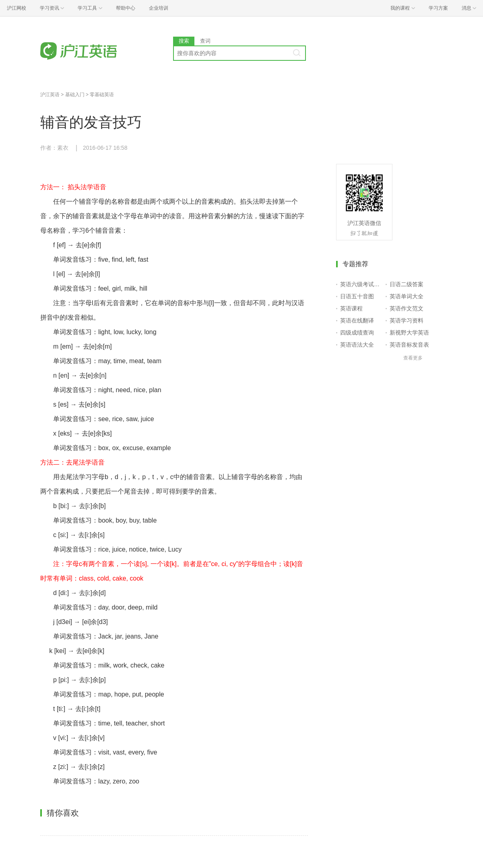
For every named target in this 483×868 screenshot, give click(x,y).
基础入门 (75, 95)
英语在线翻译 (357, 320)
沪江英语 (50, 95)
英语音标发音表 (409, 345)
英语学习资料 (407, 320)
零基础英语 (102, 95)
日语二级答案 (407, 284)
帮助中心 (126, 8)
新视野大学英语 (409, 333)
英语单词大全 (407, 296)
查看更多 (413, 358)
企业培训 (159, 8)
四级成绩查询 (357, 333)
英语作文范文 (407, 308)
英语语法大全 (357, 345)
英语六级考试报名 (361, 284)
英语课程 (351, 308)
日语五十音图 (357, 296)
